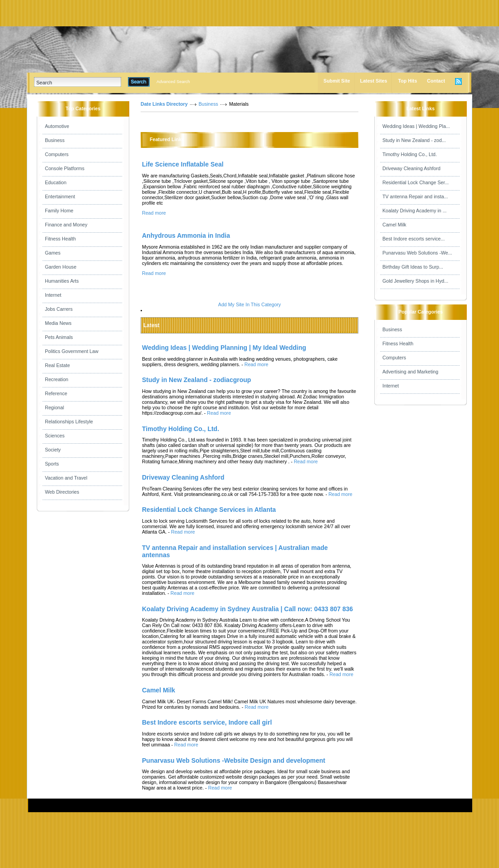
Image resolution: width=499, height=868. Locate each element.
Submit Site (337, 81)
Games (53, 253)
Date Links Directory (164, 104)
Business (55, 140)
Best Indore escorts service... (413, 239)
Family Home (59, 211)
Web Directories (62, 492)
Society (53, 450)
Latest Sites (374, 81)
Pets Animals (59, 337)
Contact (436, 81)
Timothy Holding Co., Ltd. (410, 154)
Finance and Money (66, 225)
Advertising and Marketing (410, 372)
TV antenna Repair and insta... (415, 196)
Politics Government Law (72, 351)
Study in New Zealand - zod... (414, 140)
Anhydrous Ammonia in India (186, 235)
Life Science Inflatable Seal (183, 164)
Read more (154, 213)
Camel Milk (394, 225)
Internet (53, 295)
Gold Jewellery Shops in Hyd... (415, 281)
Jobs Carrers (59, 309)
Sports (52, 464)
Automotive (57, 126)
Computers (57, 154)
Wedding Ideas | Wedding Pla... (416, 126)
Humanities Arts (62, 281)
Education (56, 182)
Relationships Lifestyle (69, 422)
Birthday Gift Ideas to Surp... (413, 267)
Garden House (61, 267)
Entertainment (60, 196)
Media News (58, 323)
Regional (54, 407)
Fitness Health (60, 239)
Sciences (55, 436)
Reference (56, 393)
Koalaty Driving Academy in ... (415, 211)
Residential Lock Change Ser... (416, 182)
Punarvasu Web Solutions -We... (417, 253)
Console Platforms (65, 168)
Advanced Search (173, 82)
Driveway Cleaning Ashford (411, 168)
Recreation (57, 379)
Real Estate (57, 365)
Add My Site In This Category (249, 304)
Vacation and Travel (66, 478)
